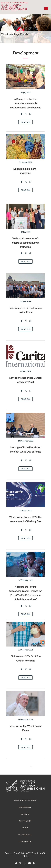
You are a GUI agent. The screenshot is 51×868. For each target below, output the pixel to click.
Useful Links (25, 821)
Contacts (25, 814)
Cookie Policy (25, 841)
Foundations (25, 807)
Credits (25, 828)
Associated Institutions (25, 800)
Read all (25, 122)
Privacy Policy (25, 835)
